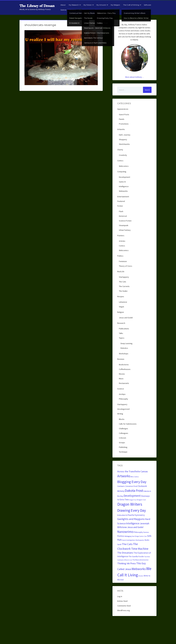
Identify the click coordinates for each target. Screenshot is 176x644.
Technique (123, 452)
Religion (121, 312)
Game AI (122, 182)
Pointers (121, 236)
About (63, 5)
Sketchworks (124, 144)
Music (121, 379)
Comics (120, 161)
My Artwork (101, 5)
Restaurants (124, 383)
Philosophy (123, 399)
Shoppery (123, 139)
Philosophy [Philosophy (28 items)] (138, 532)
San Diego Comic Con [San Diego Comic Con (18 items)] (139, 536)
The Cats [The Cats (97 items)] (127, 544)
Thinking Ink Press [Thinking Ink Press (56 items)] (127, 563)
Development (125, 177)
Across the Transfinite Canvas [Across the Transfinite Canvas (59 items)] (133, 471)
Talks (121, 333)
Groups (122, 443)
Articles (122, 241)
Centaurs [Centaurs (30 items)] (121, 486)
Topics (122, 338)
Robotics (124, 348)
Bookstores (124, 365)
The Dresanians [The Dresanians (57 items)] (125, 553)
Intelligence (124, 186)
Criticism (123, 438)
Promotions (124, 124)
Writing (120, 414)
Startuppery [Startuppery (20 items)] (140, 540)
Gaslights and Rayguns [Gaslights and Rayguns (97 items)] (131, 519)
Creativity (123, 155)
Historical (123, 216)
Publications (124, 329)
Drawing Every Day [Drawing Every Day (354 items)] (132, 510)
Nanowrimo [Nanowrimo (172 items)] (125, 532)
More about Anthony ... (134, 77)
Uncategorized (123, 409)
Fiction (120, 206)
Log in (120, 596)
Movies (122, 374)
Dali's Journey (125, 135)
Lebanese (123, 302)
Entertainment (123, 197)
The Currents (124, 286)
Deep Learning (127, 343)
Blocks (122, 419)
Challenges (123, 429)
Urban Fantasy (125, 230)
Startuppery (124, 277)
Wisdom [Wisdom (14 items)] (141, 576)
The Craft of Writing (131, 5)
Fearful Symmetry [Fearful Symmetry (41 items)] (136, 515)
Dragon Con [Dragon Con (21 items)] (141, 500)
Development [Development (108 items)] (132, 496)
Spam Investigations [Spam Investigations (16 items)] (129, 540)
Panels (122, 119)
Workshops (124, 354)
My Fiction (88, 5)
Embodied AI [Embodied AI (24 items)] (122, 515)
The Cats (123, 282)
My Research (74, 5)
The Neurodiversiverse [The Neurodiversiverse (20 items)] (140, 560)
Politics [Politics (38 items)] (121, 536)
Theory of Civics (126, 266)
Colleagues (124, 433)
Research (121, 323)
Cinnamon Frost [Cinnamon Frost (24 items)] (131, 486)
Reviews (73, 10)
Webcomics (124, 166)
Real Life (121, 271)
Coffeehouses (125, 369)
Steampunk (124, 225)
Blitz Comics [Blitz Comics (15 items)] (135, 477)
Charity (120, 150)
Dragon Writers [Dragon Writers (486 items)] (130, 504)
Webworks (123, 191)
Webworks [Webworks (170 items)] (139, 569)
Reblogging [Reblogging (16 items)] (128, 536)
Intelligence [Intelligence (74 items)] (133, 523)
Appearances (123, 109)
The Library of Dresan (37, 6)
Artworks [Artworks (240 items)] (124, 476)
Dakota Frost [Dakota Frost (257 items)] (134, 491)
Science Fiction (125, 221)
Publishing (123, 447)
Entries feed (122, 601)
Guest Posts (124, 114)
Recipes (82, 10)
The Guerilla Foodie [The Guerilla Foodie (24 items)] (136, 556)
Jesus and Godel (126, 318)
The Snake (123, 291)
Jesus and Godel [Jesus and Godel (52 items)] (135, 527)
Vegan (121, 307)
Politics (120, 256)
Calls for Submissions (128, 424)
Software (147, 5)
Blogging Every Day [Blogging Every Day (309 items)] (132, 482)
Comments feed (124, 606)
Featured (121, 201)
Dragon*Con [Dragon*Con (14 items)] (133, 500)
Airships (122, 394)
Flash (121, 211)
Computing (122, 172)
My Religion (115, 5)
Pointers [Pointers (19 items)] (146, 532)
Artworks (121, 129)
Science (63, 10)
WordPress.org (124, 610)
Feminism (123, 261)
